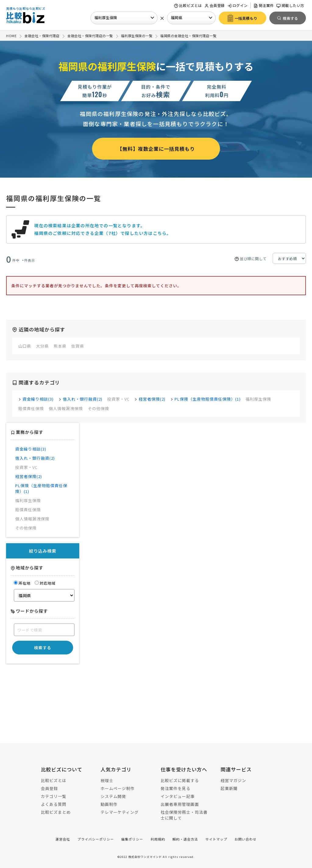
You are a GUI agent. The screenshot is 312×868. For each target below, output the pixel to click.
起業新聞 (229, 788)
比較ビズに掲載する (180, 780)
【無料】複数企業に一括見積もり (156, 149)
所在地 (22, 583)
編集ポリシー (132, 839)
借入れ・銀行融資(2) (83, 399)
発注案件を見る (175, 788)
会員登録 (215, 5)
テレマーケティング (120, 812)
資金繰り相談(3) (38, 399)
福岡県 (177, 18)
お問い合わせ (246, 839)
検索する (43, 648)
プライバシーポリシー (96, 839)
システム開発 (113, 796)
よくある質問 (54, 804)
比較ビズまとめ (56, 812)
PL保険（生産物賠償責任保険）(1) (208, 399)
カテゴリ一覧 (54, 796)
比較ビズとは (188, 5)
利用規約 (158, 839)
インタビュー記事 (178, 796)
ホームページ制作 (118, 788)
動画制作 (109, 804)
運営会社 (63, 839)
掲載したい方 (290, 5)
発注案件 (264, 5)
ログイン (238, 5)
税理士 (107, 780)
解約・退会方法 (185, 839)
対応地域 (45, 583)
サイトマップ (216, 839)
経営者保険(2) (152, 399)
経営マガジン (233, 780)
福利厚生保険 (106, 18)
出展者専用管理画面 (180, 804)
